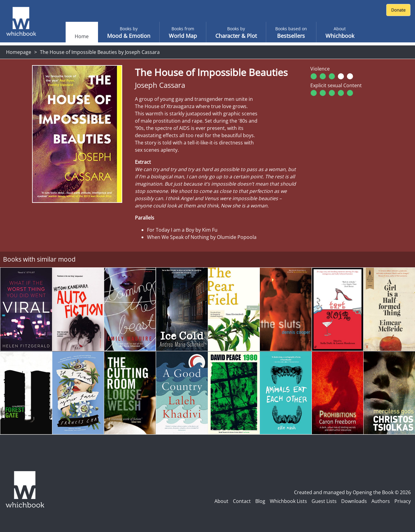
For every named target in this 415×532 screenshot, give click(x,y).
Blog (260, 501)
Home (82, 36)
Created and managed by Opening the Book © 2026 (352, 492)
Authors (381, 501)
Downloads (354, 501)
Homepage (19, 52)
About (221, 501)
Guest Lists (324, 501)
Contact (242, 501)
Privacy (403, 501)
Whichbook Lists (288, 501)
